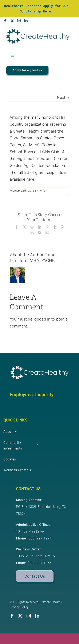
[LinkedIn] (26, 21)
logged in (42, 319)
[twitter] (20, 616)
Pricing (41, 191)
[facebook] (12, 616)
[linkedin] (37, 616)
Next (61, 97)
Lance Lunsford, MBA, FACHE (34, 257)
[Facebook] (5, 21)
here (30, 179)
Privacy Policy (19, 607)
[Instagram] (19, 21)
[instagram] (29, 616)
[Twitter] (12, 21)
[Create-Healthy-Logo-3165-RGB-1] (38, 31)
